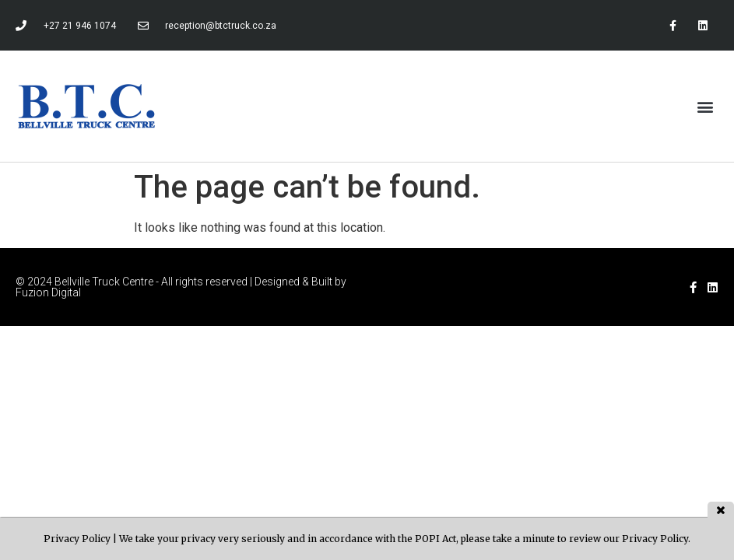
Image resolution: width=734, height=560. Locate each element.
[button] (706, 106)
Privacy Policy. (656, 539)
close (721, 510)
